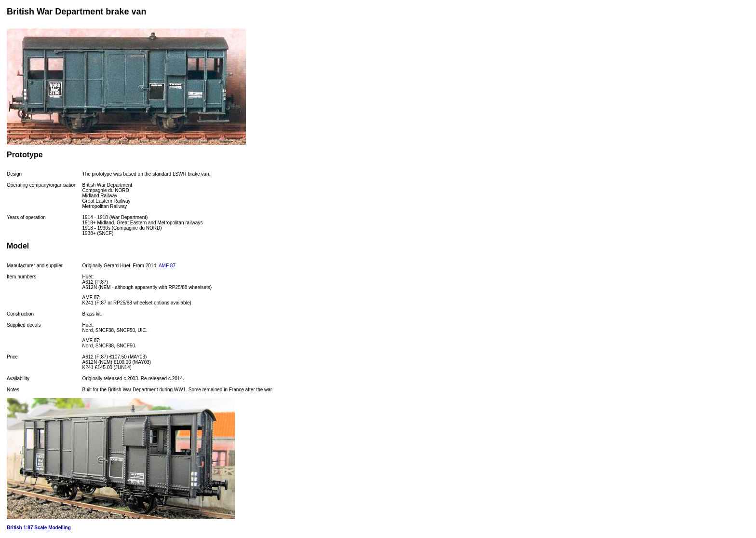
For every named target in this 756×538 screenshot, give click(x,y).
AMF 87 (167, 266)
